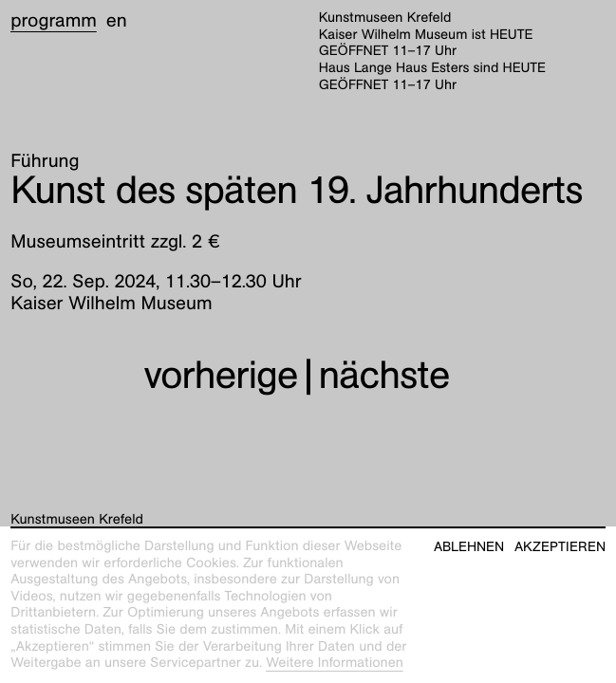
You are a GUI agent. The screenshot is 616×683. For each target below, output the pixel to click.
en (117, 21)
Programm (54, 21)
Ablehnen (469, 547)
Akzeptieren (560, 547)
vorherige (220, 375)
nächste (384, 375)
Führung (45, 161)
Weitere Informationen (335, 663)
